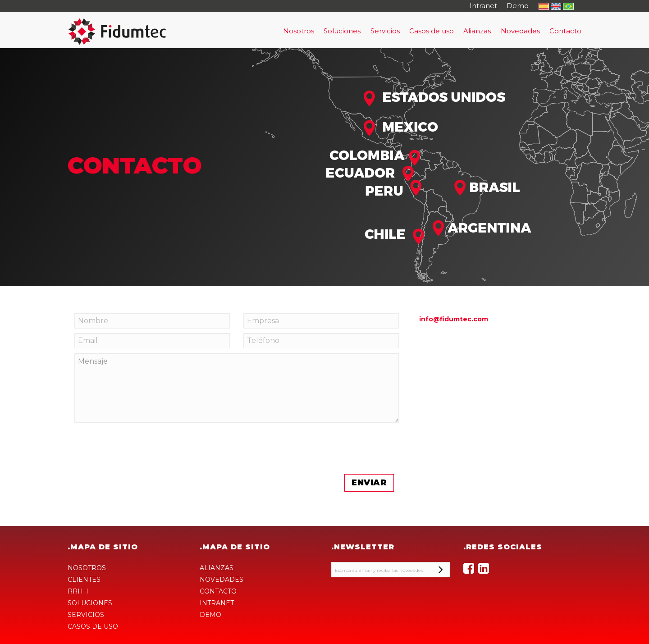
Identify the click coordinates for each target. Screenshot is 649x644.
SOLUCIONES (90, 603)
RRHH (78, 591)
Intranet (483, 6)
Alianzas (477, 31)
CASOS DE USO (93, 626)
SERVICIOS (86, 615)
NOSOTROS (87, 568)
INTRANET (217, 603)
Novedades (520, 31)
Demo (518, 6)
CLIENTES (84, 580)
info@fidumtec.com (454, 319)
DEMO (210, 615)
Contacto (565, 31)
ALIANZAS (217, 568)
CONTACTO (218, 591)
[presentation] (143, 506)
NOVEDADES (222, 580)
